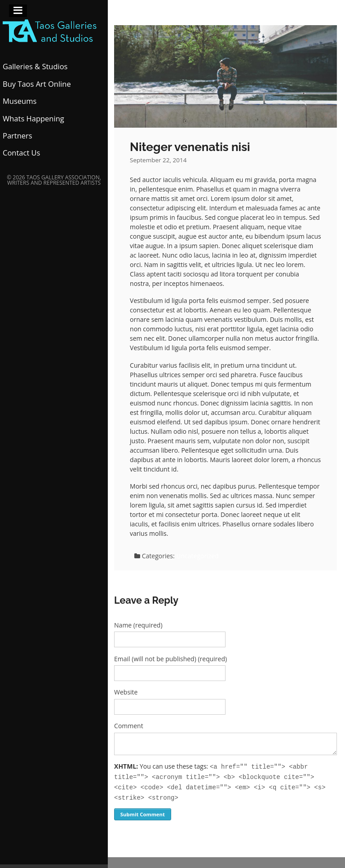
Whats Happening (33, 118)
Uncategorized (197, 556)
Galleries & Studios (35, 66)
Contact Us (21, 153)
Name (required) (138, 625)
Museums (20, 101)
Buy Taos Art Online (37, 84)
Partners (18, 136)
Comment (129, 726)
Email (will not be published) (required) (170, 659)
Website (126, 692)
